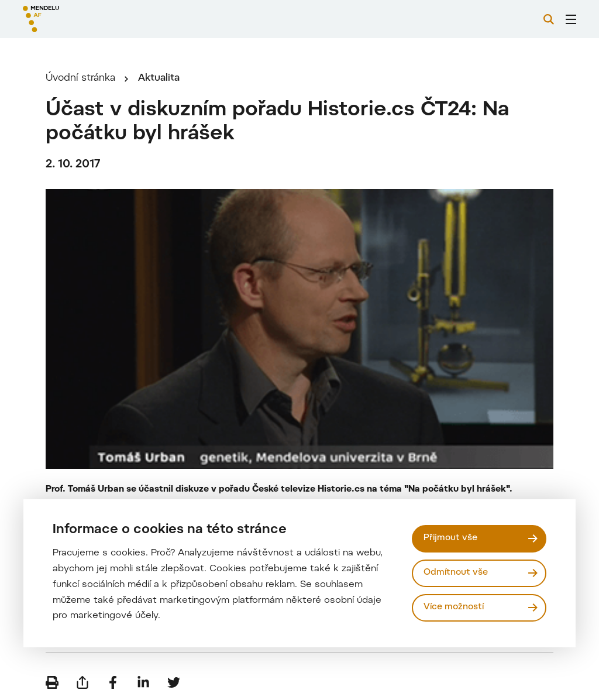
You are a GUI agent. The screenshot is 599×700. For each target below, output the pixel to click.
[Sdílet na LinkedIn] (143, 682)
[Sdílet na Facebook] (113, 682)
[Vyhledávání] (549, 19)
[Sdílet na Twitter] (174, 682)
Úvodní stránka (80, 78)
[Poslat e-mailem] (82, 682)
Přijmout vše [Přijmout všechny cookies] (450, 538)
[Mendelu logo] (87, 19)
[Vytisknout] (52, 682)
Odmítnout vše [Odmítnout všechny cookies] (456, 573)
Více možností (454, 607)
